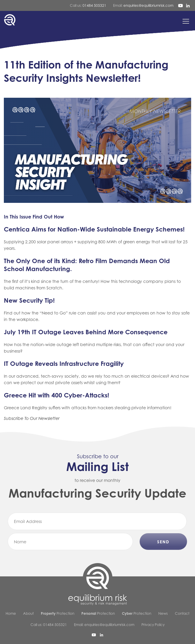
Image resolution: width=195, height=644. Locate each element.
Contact (182, 613)
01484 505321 (94, 5)
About (28, 613)
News (163, 613)
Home (11, 613)
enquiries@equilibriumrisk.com (148, 5)
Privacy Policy (153, 625)
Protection (58, 613)
